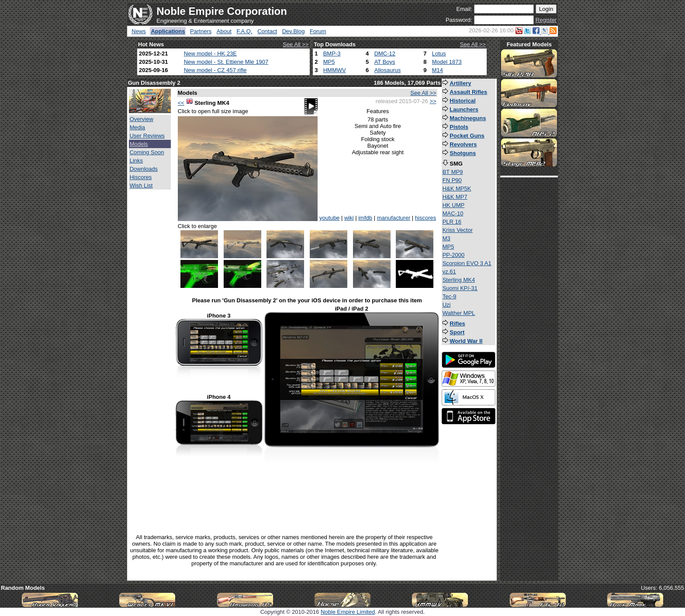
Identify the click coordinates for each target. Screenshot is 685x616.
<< (181, 103)
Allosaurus (388, 70)
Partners (201, 31)
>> (433, 101)
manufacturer (394, 218)
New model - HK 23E (210, 54)
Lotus (439, 54)
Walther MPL (459, 313)
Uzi (447, 305)
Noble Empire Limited (348, 612)
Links (136, 161)
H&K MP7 (455, 197)
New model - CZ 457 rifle (215, 70)
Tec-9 (450, 296)
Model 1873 (447, 62)
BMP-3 (332, 54)
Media (137, 127)
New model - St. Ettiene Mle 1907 (226, 62)
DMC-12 (385, 54)
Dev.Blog (294, 31)
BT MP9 (453, 172)
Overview (142, 119)
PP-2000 (454, 255)
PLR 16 (452, 222)
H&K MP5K (457, 189)
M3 (446, 238)
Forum (318, 31)
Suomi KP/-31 (460, 288)
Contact (267, 31)
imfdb (365, 218)
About (224, 31)
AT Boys (385, 62)
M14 (438, 70)
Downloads (144, 169)
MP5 (329, 62)
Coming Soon (147, 152)
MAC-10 (453, 213)
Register (546, 20)
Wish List (141, 185)
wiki (349, 218)
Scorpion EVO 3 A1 (467, 263)
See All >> (296, 44)
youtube (329, 218)
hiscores (426, 218)
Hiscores (141, 177)
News (139, 31)
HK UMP (454, 205)
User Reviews (147, 136)
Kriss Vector (458, 230)
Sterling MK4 (459, 280)
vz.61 (449, 272)
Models (139, 144)
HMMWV (335, 70)
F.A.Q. (244, 31)
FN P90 (452, 180)
